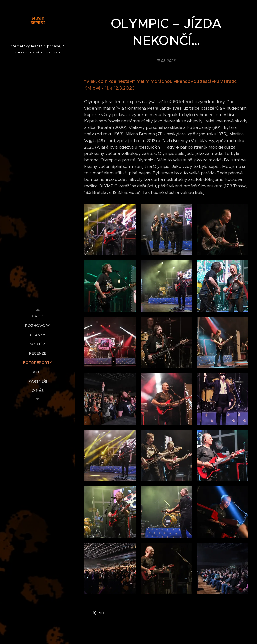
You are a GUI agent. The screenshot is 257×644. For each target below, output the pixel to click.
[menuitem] (38, 316)
